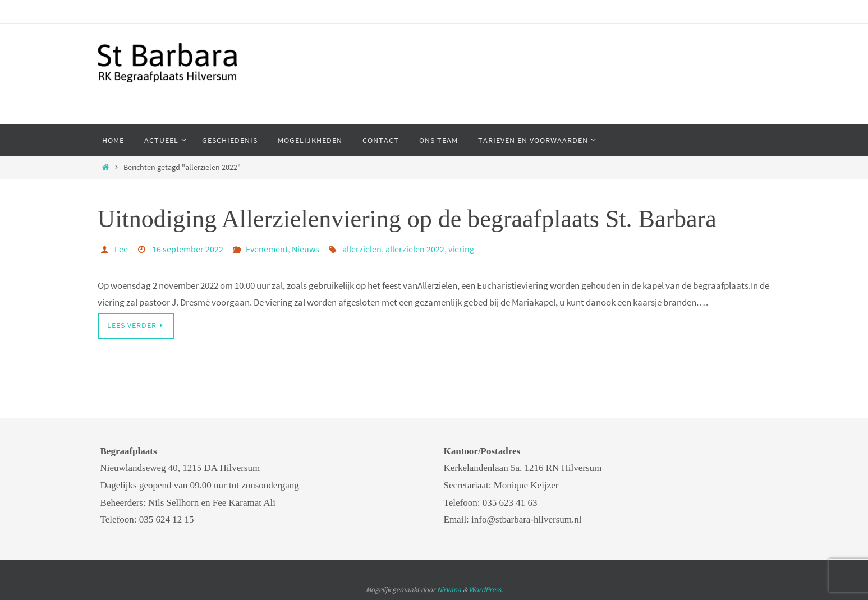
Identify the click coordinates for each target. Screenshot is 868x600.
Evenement (267, 249)
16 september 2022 (188, 249)
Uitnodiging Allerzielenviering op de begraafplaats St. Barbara (407, 219)
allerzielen (362, 249)
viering (461, 249)
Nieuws (306, 249)
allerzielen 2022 (415, 249)
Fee (121, 249)
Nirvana (449, 590)
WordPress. (486, 590)
